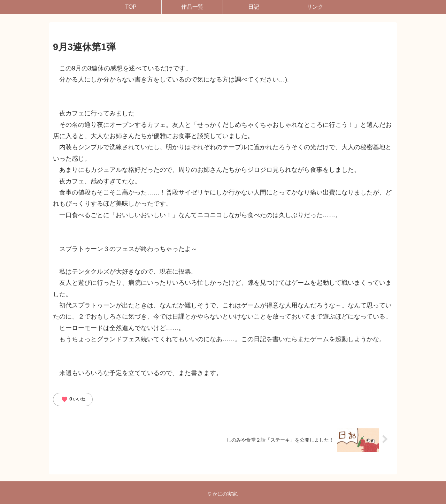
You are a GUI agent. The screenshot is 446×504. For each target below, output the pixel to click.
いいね (73, 399)
